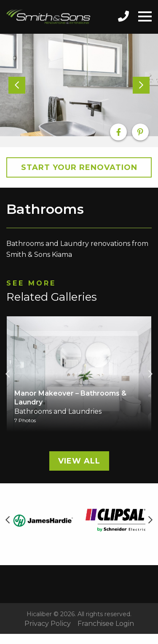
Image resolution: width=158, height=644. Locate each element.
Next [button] (150, 374)
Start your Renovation (79, 167)
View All (79, 461)
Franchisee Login (106, 624)
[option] (79, 85)
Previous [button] (8, 374)
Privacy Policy (48, 624)
